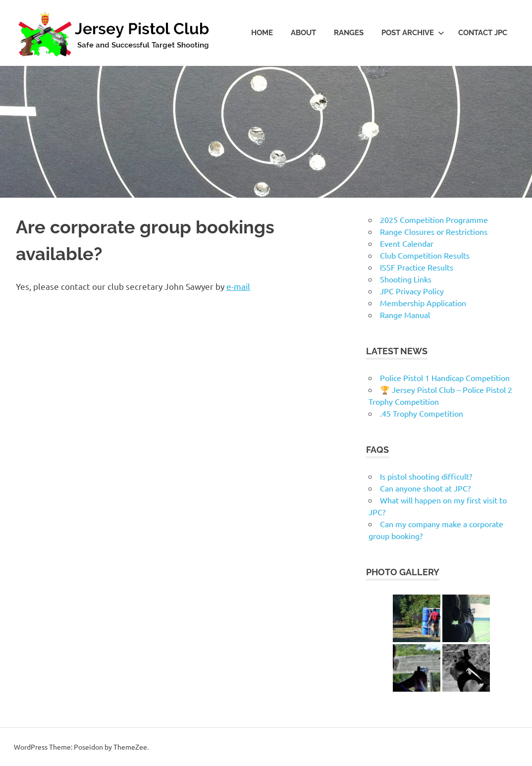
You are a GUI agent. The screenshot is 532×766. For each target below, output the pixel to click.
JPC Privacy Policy (412, 291)
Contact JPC (483, 33)
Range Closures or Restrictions (434, 231)
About (303, 33)
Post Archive (413, 33)
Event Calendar (407, 243)
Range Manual (405, 315)
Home (262, 33)
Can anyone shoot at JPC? (425, 488)
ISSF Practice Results (417, 267)
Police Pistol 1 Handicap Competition (445, 378)
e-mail (238, 286)
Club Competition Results (425, 255)
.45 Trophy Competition (422, 413)
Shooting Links (406, 279)
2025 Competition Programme (434, 219)
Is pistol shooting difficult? (426, 476)
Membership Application (423, 303)
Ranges (349, 33)
